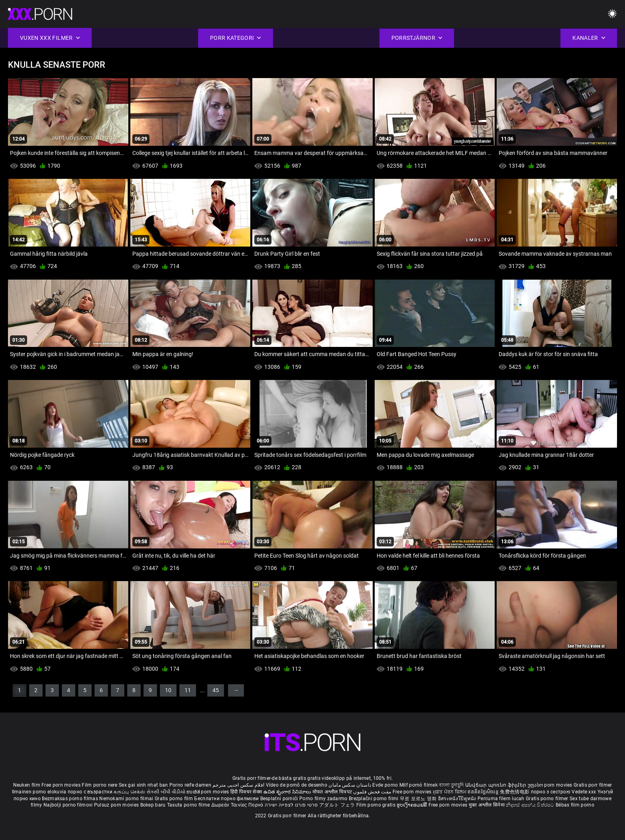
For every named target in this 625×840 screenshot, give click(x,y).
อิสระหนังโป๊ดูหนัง (458, 799)
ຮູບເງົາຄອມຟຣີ (412, 805)
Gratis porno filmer (548, 799)
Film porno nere (100, 785)
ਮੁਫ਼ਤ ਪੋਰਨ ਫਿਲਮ (450, 792)
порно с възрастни (90, 792)
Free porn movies (62, 785)
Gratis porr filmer (593, 785)
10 (168, 690)
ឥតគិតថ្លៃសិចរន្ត (484, 792)
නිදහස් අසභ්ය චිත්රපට (531, 805)
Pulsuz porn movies (117, 805)
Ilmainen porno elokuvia (40, 792)
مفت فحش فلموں (373, 792)
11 (188, 690)
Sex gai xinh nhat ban (143, 785)
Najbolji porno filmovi (68, 805)
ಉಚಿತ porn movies (208, 792)
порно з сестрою (551, 792)
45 (216, 690)
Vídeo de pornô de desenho (297, 785)
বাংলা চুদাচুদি (451, 785)
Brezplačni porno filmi (374, 799)
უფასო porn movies (551, 785)
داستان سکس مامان (350, 785)
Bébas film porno (575, 805)
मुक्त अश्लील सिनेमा (487, 805)
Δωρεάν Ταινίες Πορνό (238, 805)
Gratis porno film (174, 799)
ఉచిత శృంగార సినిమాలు (288, 792)
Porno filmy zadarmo (324, 799)
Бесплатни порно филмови (227, 799)
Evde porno (385, 785)
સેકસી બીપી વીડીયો (166, 792)
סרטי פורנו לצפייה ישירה (291, 805)
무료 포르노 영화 (419, 799)
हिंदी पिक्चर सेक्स (246, 792)
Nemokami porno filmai (127, 799)
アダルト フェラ (337, 805)
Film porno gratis (376, 805)
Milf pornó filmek (419, 785)
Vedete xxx (584, 792)
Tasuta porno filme (189, 805)
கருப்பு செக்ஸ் (129, 792)
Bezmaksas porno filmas (71, 799)
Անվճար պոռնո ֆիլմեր (496, 785)
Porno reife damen (190, 785)
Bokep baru (153, 805)
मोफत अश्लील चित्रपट (333, 792)
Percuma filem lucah (502, 799)
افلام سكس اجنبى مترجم (238, 785)
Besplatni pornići (280, 799)
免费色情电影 (515, 792)
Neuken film (27, 785)
